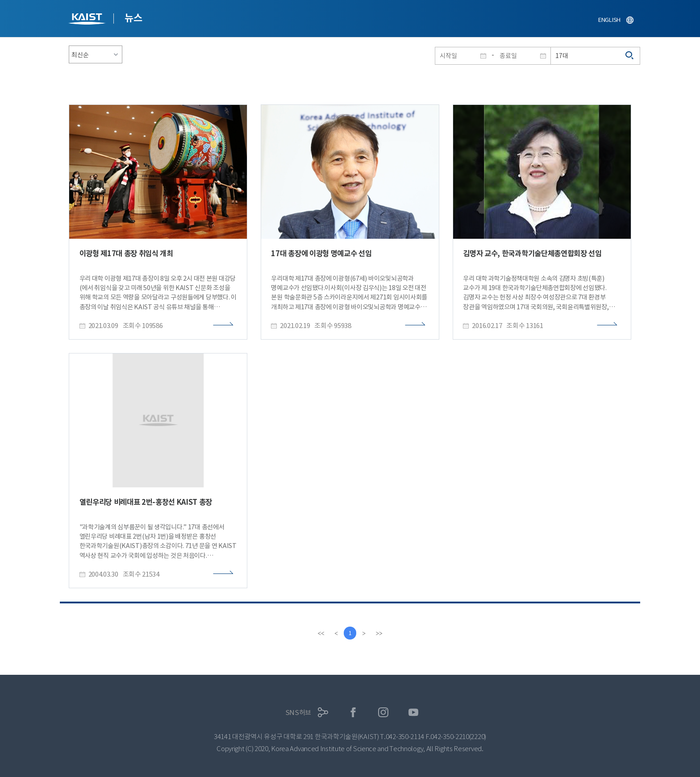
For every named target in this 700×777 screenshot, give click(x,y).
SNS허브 (298, 713)
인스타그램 (383, 713)
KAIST (88, 20)
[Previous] (336, 633)
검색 (630, 56)
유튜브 (414, 713)
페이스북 (353, 713)
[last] (379, 633)
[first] (321, 633)
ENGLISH (609, 20)
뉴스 (133, 18)
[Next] (364, 633)
